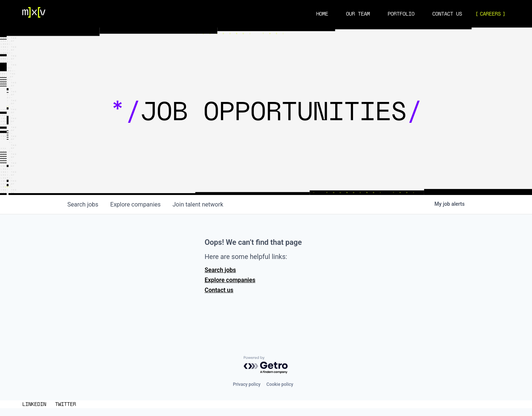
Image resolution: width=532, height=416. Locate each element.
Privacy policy (247, 384)
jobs (83, 204)
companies (135, 204)
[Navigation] (34, 14)
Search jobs (220, 270)
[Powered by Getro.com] (266, 365)
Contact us (219, 290)
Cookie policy (280, 384)
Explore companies (230, 280)
